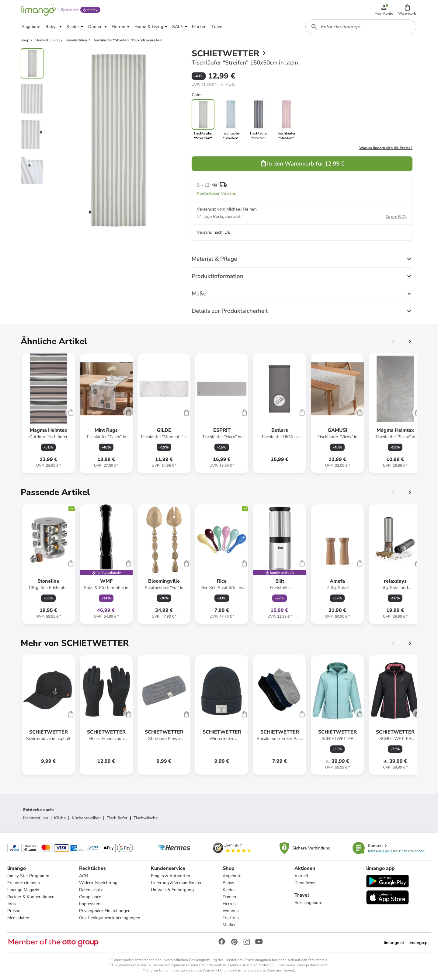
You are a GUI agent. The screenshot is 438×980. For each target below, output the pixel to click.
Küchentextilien (86, 818)
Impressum (90, 904)
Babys (228, 883)
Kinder (229, 890)
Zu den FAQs (397, 217)
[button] (407, 10)
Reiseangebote (308, 903)
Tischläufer (117, 818)
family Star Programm (28, 876)
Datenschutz (91, 890)
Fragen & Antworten (170, 876)
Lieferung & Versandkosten (177, 883)
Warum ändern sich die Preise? (386, 148)
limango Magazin (23, 890)
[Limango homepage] (39, 10)
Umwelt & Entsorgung (172, 890)
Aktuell (301, 876)
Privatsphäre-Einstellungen (105, 911)
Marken (230, 925)
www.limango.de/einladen (307, 965)
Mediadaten (18, 918)
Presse (14, 911)
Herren (229, 904)
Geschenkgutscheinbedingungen (110, 918)
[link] (231, 120)
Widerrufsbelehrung (98, 883)
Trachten (231, 918)
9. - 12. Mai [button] (208, 185)
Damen (229, 897)
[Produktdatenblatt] (48, 413)
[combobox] (361, 27)
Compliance (90, 897)
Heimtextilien (36, 818)
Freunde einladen (24, 883)
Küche (60, 818)
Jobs (12, 904)
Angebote (232, 876)
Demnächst (305, 883)
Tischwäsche (146, 818)
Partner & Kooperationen (31, 897)
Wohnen (231, 911)
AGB (83, 876)
